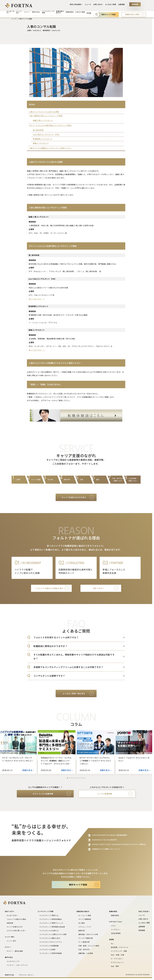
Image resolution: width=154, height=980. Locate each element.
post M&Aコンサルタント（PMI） (47, 134)
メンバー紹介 (12, 941)
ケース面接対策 (84, 942)
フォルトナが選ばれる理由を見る (49, 588)
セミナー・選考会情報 (15, 951)
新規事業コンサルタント (43, 139)
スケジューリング (85, 927)
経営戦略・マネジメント (120, 947)
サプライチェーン (117, 962)
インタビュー (116, 929)
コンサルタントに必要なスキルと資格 (53, 934)
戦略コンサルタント (41, 143)
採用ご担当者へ (144, 911)
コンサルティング (13, 961)
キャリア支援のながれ (15, 927)
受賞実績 (10, 923)
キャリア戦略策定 (85, 919)
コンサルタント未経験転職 (49, 946)
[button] (67, 778)
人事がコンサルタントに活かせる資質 (44, 112)
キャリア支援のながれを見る (74, 497)
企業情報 (122, 5)
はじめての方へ (12, 915)
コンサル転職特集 (105, 794)
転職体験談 (115, 915)
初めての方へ (99, 588)
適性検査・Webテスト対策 (88, 934)
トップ (14, 19)
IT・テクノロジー (117, 959)
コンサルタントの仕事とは (49, 930)
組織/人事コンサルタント (43, 120)
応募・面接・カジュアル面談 (89, 946)
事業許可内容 (9, 975)
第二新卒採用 (38, 130)
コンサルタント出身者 (47, 949)
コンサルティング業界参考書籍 (51, 953)
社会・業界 (115, 966)
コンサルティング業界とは (49, 915)
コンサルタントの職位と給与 (50, 938)
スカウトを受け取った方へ (16, 930)
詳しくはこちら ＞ (37, 299)
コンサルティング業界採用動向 (51, 919)
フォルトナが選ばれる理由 (16, 919)
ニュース (89, 5)
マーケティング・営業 (119, 951)
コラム (113, 926)
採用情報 (135, 5)
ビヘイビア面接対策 (86, 938)
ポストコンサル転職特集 (43, 794)
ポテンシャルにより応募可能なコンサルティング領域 (50, 125)
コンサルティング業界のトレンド (51, 923)
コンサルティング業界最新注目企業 (52, 927)
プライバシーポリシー (26, 975)
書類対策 (82, 930)
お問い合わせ (99, 5)
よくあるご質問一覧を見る (74, 693)
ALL (112, 943)
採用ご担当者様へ (77, 5)
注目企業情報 (116, 933)
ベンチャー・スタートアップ (17, 965)
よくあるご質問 (111, 5)
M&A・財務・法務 (117, 955)
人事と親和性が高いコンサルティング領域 (46, 116)
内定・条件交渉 (84, 949)
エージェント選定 (85, 915)
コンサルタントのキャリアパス (51, 942)
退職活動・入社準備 (86, 953)
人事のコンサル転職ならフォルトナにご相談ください (50, 148)
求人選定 (82, 923)
